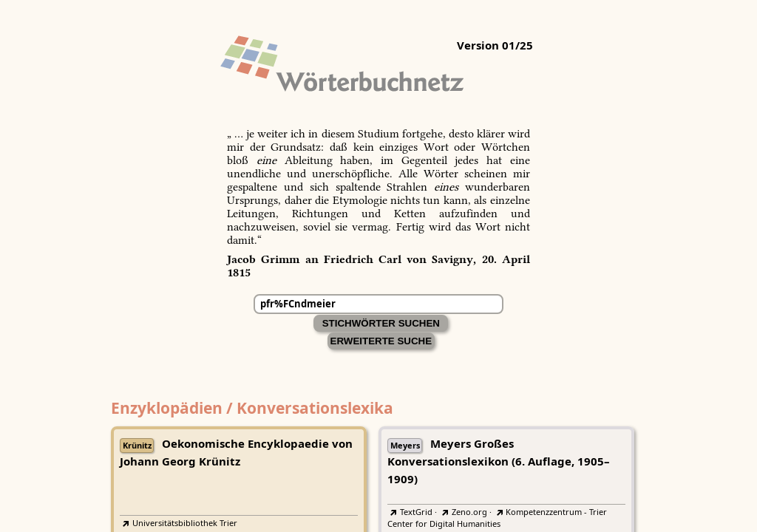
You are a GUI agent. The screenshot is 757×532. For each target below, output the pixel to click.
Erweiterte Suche (381, 341)
